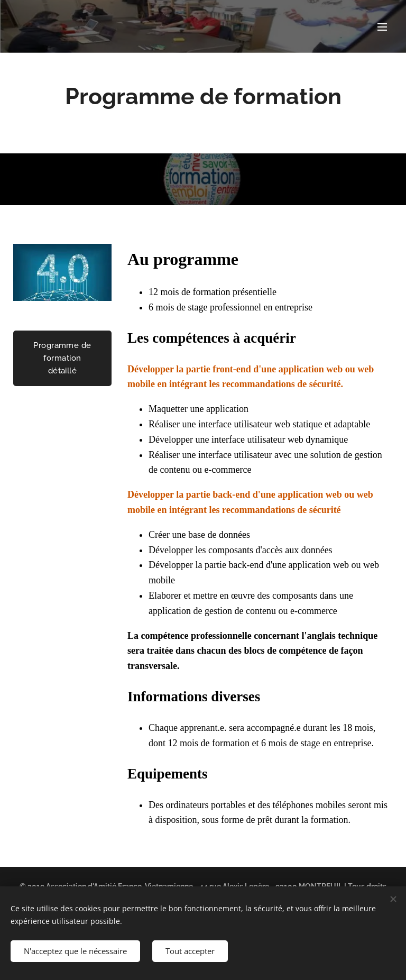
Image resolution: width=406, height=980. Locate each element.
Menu (382, 27)
